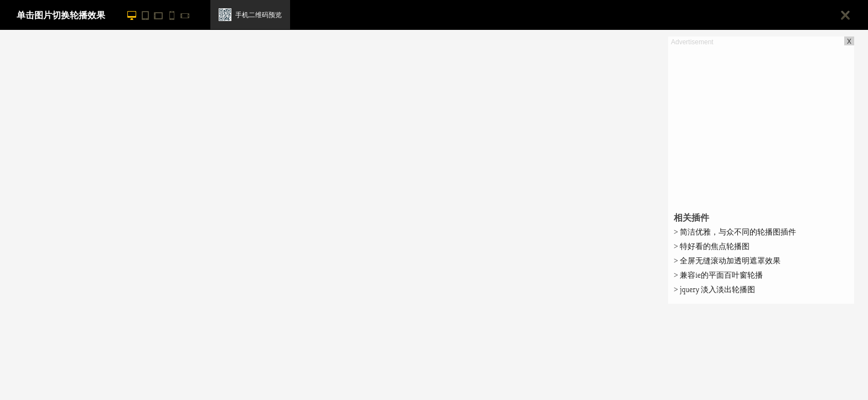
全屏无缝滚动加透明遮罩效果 (727, 261)
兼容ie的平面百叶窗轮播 (718, 275)
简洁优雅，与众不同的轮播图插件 (735, 232)
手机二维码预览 (259, 15)
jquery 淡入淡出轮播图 (714, 289)
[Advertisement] (761, 125)
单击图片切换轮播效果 (61, 15)
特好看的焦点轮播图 (712, 246)
